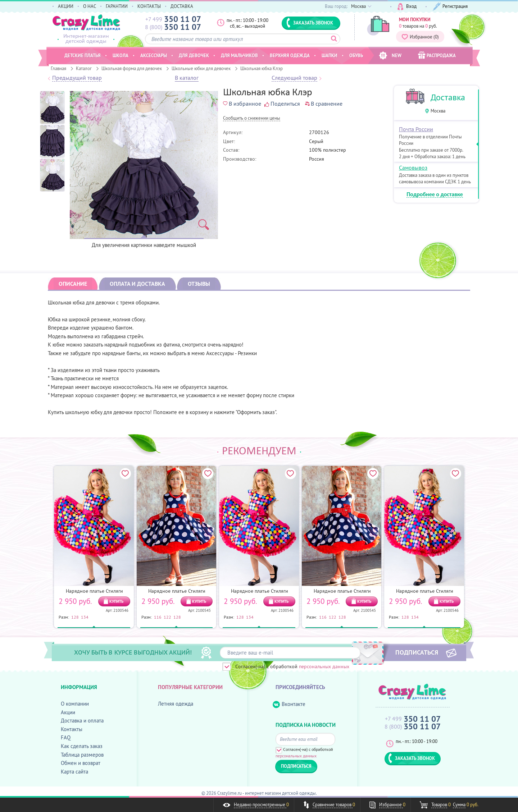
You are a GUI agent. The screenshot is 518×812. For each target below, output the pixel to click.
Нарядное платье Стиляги (94, 591)
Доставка (448, 97)
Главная (58, 68)
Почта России (416, 129)
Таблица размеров (82, 755)
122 (167, 617)
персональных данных (324, 666)
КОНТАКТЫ (149, 6)
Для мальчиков (239, 55)
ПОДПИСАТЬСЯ (417, 652)
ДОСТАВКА (182, 6)
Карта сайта (74, 772)
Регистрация (450, 7)
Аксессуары (154, 55)
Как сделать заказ (82, 746)
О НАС (90, 6)
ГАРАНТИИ (117, 6)
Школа (121, 55)
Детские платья (83, 55)
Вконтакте (289, 704)
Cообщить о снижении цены (252, 118)
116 (158, 617)
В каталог (187, 78)
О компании (75, 704)
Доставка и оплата (82, 721)
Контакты (72, 729)
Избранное (420, 37)
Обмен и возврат (81, 763)
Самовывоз (413, 168)
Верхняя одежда (290, 55)
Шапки (330, 55)
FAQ (66, 737)
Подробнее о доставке (435, 195)
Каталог (84, 68)
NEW (390, 56)
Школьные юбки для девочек (201, 68)
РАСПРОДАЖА (437, 55)
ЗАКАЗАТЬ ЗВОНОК (310, 23)
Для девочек (194, 55)
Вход (407, 7)
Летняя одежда (176, 704)
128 (75, 617)
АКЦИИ (66, 6)
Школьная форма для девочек (132, 68)
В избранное (242, 104)
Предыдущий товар (77, 78)
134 (85, 617)
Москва (438, 111)
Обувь (356, 55)
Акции (68, 712)
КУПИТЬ (116, 601)
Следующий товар (294, 78)
